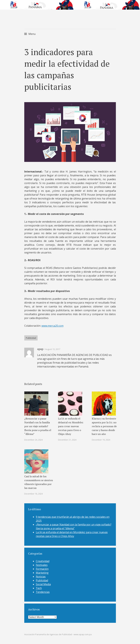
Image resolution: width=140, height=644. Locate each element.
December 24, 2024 (33, 440)
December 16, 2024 (33, 494)
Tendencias (43, 592)
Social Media (43, 584)
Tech (39, 588)
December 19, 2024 (101, 440)
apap (40, 349)
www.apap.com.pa (83, 634)
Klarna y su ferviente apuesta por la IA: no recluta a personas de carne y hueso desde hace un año (104, 426)
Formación (42, 569)
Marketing (42, 573)
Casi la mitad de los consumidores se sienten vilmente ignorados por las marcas (39, 482)
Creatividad (43, 561)
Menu (32, 34)
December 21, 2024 (67, 440)
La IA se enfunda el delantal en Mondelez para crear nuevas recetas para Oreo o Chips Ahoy (71, 426)
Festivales (42, 565)
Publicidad (31, 338)
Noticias (41, 577)
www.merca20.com (52, 326)
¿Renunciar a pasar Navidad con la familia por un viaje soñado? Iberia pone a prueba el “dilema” (38, 426)
